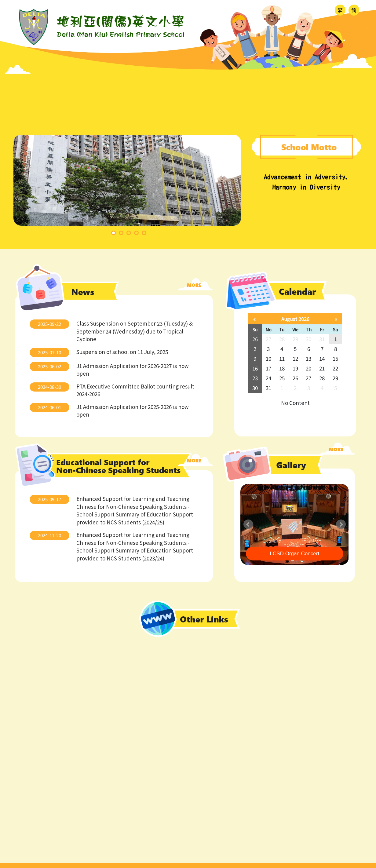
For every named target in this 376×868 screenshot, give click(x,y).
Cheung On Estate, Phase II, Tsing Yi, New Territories (268, 802)
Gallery (290, 109)
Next (341, 524)
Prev (248, 524)
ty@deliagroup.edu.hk (230, 788)
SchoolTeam (349, 863)
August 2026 (295, 319)
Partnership (341, 109)
